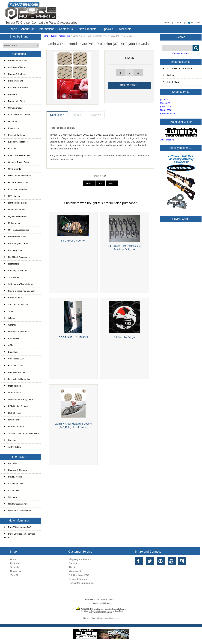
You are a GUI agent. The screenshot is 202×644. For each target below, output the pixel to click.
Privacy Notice (13, 477)
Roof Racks (12, 264)
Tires (9, 311)
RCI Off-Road (13, 413)
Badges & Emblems (16, 74)
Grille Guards (13, 169)
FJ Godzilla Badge (124, 337)
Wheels (10, 318)
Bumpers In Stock (15, 101)
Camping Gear (13, 108)
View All (14, 575)
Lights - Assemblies (15, 216)
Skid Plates (12, 277)
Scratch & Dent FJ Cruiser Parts (21, 433)
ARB (8, 345)
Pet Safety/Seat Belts (16, 243)
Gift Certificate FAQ (15, 504)
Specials (108, 29)
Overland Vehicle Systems (19, 399)
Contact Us (66, 29)
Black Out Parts (14, 81)
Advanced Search (181, 54)
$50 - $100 (165, 103)
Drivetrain (11, 121)
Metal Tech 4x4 (13, 386)
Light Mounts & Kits (15, 203)
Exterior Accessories (61, 36)
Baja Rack (11, 352)
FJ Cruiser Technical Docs (178, 68)
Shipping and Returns (80, 559)
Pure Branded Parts (16, 60)
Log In (178, 23)
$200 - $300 (166, 110)
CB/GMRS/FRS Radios (17, 115)
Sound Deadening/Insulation (20, 291)
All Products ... (13, 447)
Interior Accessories (16, 189)
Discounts (125, 29)
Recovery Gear (13, 250)
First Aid (10, 149)
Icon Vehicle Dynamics (17, 379)
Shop (12, 29)
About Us (27, 29)
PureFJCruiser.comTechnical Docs (20, 536)
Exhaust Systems (15, 135)
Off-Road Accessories (17, 230)
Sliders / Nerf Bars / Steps (19, 284)
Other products (167, 140)
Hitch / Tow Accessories (18, 176)
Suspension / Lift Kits (16, 305)
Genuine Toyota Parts (16, 162)
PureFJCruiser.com (108, 599)
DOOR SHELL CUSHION (73, 337)
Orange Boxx (12, 393)
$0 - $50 (164, 100)
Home (166, 23)
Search (181, 37)
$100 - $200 (166, 107)
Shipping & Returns (15, 470)
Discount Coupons (78, 579)
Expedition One (14, 366)
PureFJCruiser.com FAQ (18, 527)
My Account (75, 571)
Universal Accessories (17, 332)
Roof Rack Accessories (17, 257)
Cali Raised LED (14, 359)
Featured (15, 563)
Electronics (11, 128)
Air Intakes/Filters (15, 67)
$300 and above (168, 114)
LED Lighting (12, 196)
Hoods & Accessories (16, 182)
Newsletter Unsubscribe (18, 511)
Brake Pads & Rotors (16, 88)
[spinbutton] (129, 73)
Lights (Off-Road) (14, 210)
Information (46, 29)
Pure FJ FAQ (171, 82)
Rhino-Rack (12, 420)
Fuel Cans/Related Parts (18, 155)
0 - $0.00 (194, 23)
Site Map (10, 497)
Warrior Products (14, 427)
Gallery (169, 75)
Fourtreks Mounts (15, 372)
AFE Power (12, 338)
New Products (88, 29)
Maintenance (12, 223)
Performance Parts (15, 237)
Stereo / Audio (13, 298)
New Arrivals (17, 571)
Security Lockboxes (16, 271)
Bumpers (10, 94)
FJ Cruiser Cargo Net (73, 241)
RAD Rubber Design (16, 406)
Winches (10, 325)
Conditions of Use (15, 484)
